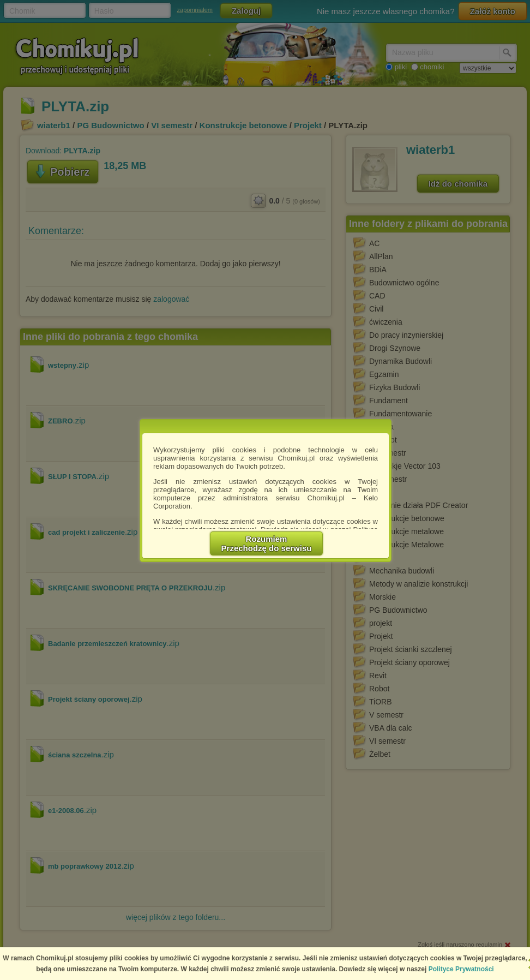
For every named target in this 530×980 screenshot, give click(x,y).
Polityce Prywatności (461, 969)
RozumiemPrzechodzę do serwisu (267, 543)
